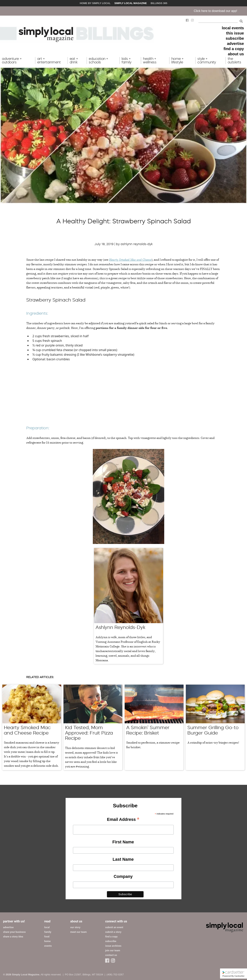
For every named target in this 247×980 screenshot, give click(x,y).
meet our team (78, 932)
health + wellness (150, 61)
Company (123, 876)
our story (75, 927)
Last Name (123, 859)
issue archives (113, 946)
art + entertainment (49, 61)
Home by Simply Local (95, 3)
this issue (235, 33)
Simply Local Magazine (131, 3)
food (47, 937)
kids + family (126, 61)
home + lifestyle (178, 61)
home (47, 941)
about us (236, 54)
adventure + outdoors (12, 61)
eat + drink (74, 61)
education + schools (99, 61)
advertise (235, 44)
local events (233, 28)
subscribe (235, 38)
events (48, 946)
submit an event (114, 927)
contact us (111, 955)
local (47, 927)
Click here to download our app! (221, 11)
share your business (14, 932)
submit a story (113, 932)
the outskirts (234, 61)
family (48, 932)
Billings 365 (159, 3)
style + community (207, 61)
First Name (123, 842)
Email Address (123, 820)
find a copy (234, 49)
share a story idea (13, 937)
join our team (113, 950)
